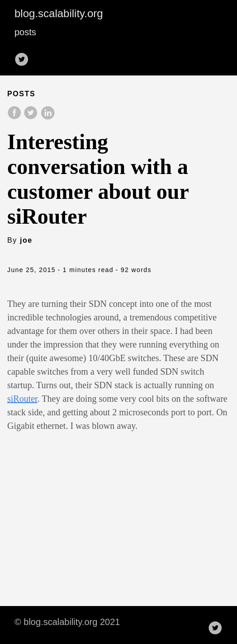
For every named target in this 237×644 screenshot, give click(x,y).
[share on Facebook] (15, 117)
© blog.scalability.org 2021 (67, 622)
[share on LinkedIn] (47, 117)
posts (25, 32)
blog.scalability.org (59, 13)
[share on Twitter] (32, 117)
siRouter (22, 399)
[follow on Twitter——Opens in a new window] (24, 56)
